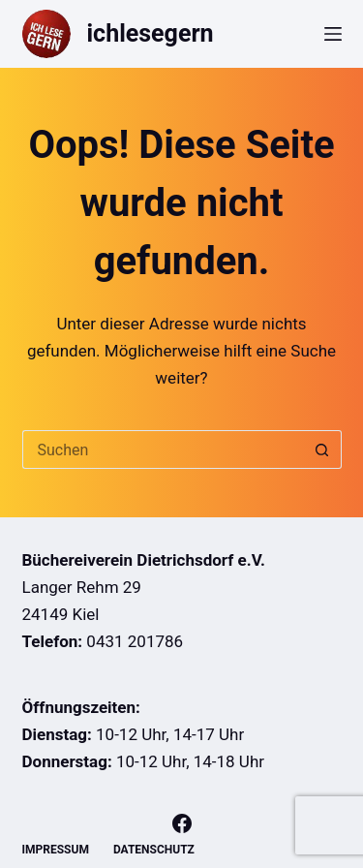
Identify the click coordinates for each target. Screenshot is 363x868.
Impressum (56, 850)
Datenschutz (154, 850)
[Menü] (333, 34)
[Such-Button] (322, 449)
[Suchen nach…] (163, 449)
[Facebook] (182, 823)
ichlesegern (151, 33)
